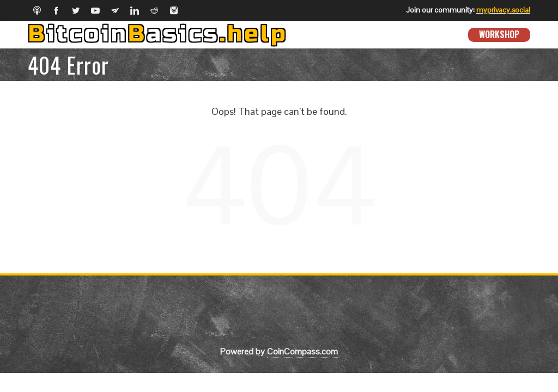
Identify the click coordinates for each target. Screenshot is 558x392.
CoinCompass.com (302, 351)
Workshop (499, 34)
